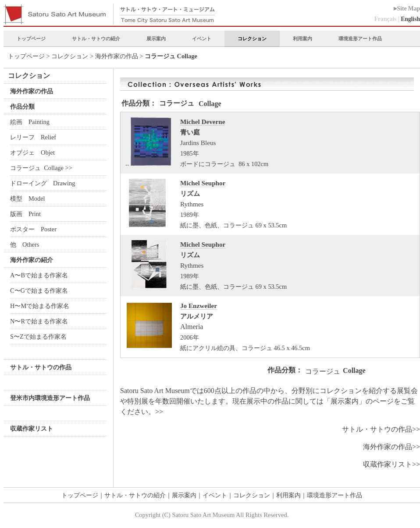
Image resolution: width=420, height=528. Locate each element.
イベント (202, 39)
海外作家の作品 (117, 56)
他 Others (25, 245)
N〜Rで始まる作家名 (39, 321)
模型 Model (28, 198)
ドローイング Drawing (43, 183)
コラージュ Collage (38, 168)
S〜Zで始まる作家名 (38, 337)
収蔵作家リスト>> (392, 464)
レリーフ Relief (33, 137)
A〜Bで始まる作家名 (39, 275)
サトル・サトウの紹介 (96, 39)
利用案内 (303, 39)
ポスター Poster (33, 229)
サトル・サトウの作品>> (381, 429)
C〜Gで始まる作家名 (39, 291)
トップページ (31, 39)
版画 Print (25, 214)
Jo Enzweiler (199, 306)
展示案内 (156, 39)
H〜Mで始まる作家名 (40, 306)
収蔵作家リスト (32, 429)
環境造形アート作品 (360, 39)
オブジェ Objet (32, 152)
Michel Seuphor (203, 183)
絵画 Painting (30, 122)
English (410, 19)
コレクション (252, 39)
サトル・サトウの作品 (41, 367)
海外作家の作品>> (392, 447)
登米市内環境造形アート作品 (50, 398)
